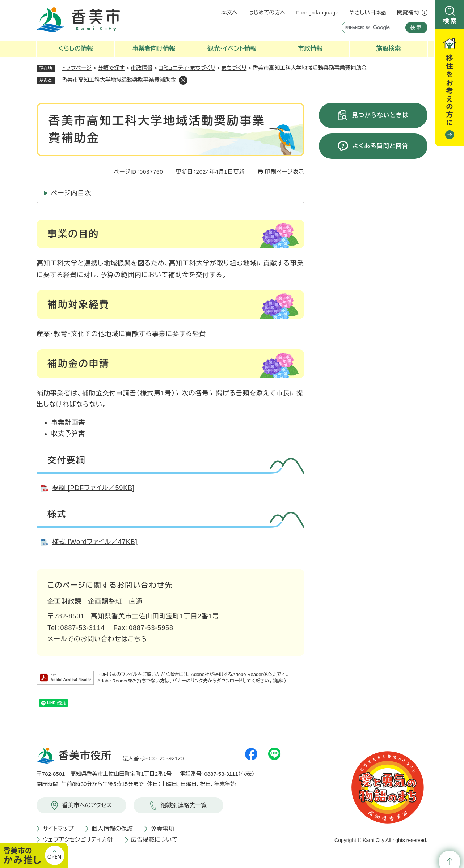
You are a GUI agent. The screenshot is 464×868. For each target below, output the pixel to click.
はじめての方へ (267, 12)
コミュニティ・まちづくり (187, 68)
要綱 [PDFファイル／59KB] (93, 488)
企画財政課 (65, 601)
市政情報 (142, 68)
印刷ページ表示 (285, 172)
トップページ (77, 68)
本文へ (229, 12)
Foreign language (317, 12)
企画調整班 (106, 601)
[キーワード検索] (372, 27)
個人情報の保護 (112, 829)
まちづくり (234, 68)
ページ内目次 (71, 193)
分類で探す (111, 68)
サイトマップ (58, 829)
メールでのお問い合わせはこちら (97, 639)
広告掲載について (154, 840)
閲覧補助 (408, 12)
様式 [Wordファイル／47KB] (95, 542)
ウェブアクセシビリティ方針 (78, 840)
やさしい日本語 (368, 12)
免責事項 (162, 829)
